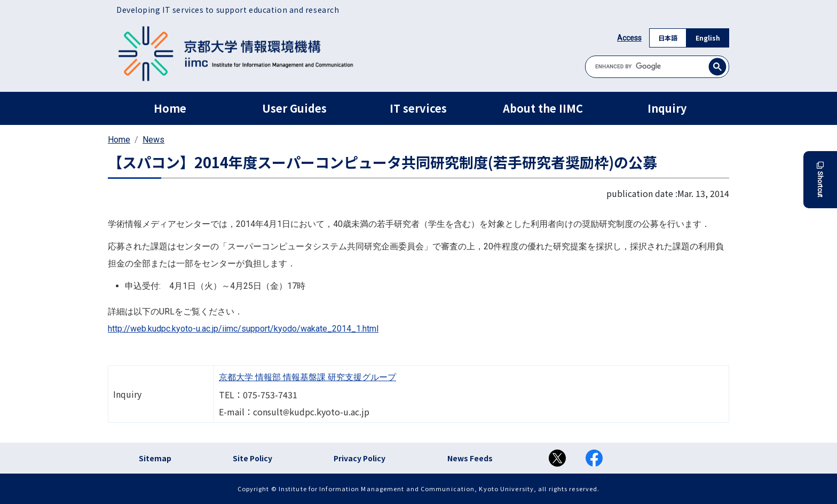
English (708, 38)
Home (170, 108)
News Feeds (470, 458)
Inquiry (667, 108)
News (153, 140)
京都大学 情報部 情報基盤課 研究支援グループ (307, 377)
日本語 (668, 38)
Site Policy (252, 458)
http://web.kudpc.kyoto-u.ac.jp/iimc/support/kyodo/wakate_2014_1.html (243, 329)
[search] (657, 66)
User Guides (294, 108)
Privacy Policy (360, 458)
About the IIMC (543, 108)
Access (629, 38)
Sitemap (155, 458)
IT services (418, 108)
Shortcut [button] (820, 180)
